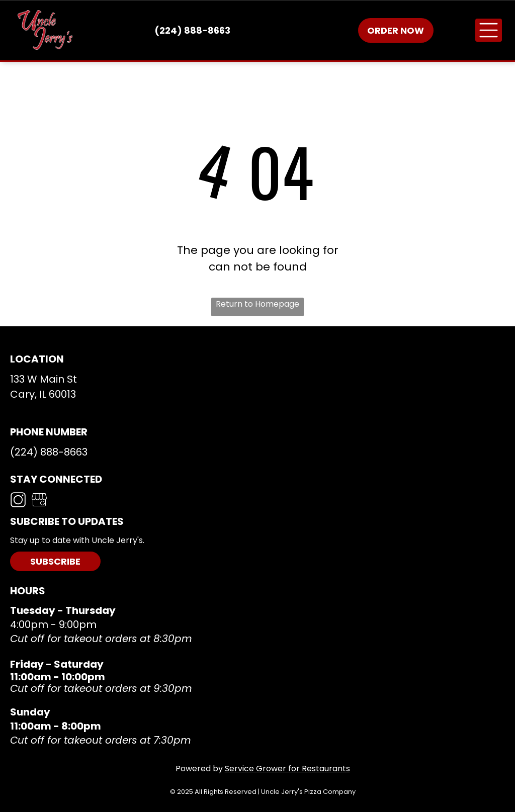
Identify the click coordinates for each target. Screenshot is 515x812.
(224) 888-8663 (49, 452)
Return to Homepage (257, 304)
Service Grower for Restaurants (287, 769)
